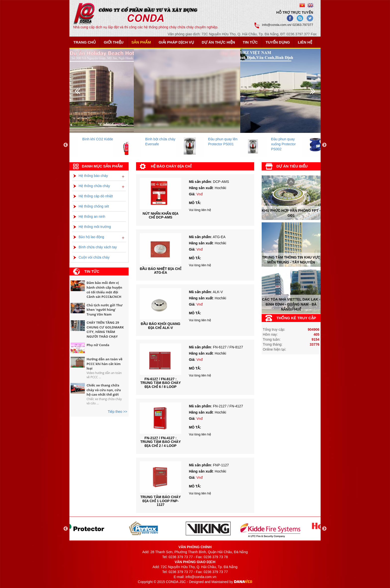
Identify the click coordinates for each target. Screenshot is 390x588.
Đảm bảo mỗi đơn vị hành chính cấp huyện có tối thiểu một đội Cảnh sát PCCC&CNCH (104, 290)
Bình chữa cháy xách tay (95, 247)
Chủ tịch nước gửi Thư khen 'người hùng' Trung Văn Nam (105, 310)
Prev (290, 307)
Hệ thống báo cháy (91, 176)
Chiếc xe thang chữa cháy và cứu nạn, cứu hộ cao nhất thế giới (104, 390)
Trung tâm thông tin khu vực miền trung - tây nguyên (291, 260)
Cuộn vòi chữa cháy (91, 257)
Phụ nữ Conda (98, 345)
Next (290, 182)
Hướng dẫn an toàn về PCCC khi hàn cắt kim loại (104, 364)
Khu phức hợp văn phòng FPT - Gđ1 (291, 213)
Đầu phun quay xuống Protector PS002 (302, 144)
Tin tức (250, 42)
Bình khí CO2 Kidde (116, 139)
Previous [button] (66, 145)
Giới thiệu (114, 42)
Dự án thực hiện (218, 42)
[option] (101, 145)
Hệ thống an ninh (89, 216)
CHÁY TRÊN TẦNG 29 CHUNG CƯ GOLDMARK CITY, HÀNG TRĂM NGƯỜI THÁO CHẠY (105, 329)
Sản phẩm (141, 42)
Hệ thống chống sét (91, 206)
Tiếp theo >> (117, 412)
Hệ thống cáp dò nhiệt (93, 196)
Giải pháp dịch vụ (176, 42)
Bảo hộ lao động (89, 237)
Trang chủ (85, 42)
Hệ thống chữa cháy (92, 186)
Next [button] (324, 145)
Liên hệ (305, 42)
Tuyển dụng (278, 42)
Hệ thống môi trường (92, 227)
